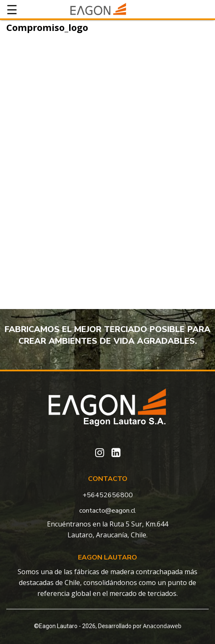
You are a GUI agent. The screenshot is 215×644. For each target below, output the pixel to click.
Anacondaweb (162, 626)
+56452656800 (108, 495)
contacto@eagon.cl (107, 511)
